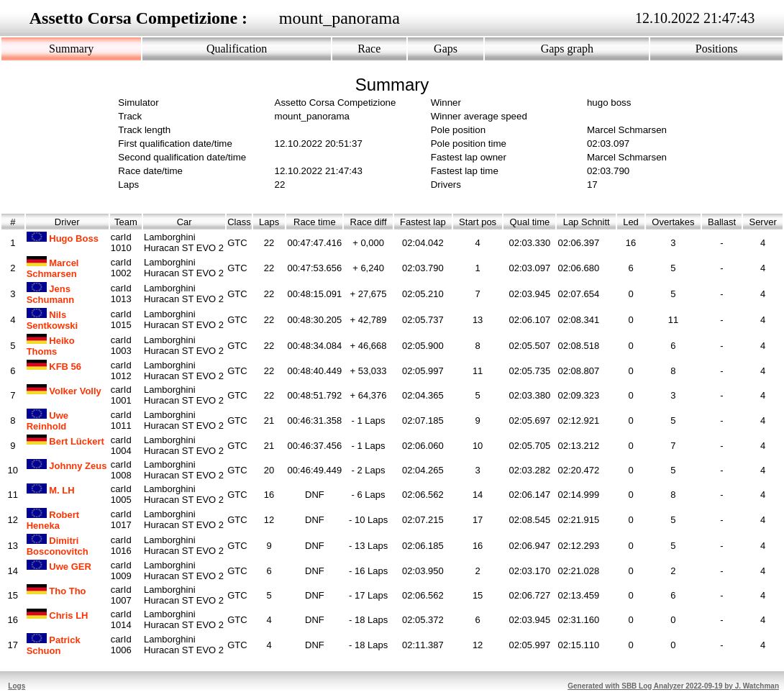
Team (126, 222)
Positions (717, 49)
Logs (17, 686)
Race (369, 49)
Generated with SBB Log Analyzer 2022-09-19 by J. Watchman (673, 686)
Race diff (368, 222)
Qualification (237, 49)
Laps (269, 222)
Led (631, 222)
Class (239, 222)
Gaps (446, 49)
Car (184, 222)
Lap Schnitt (586, 222)
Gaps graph (567, 49)
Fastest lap (423, 222)
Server (763, 222)
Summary (71, 49)
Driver (67, 222)
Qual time (529, 222)
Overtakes (673, 222)
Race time (315, 222)
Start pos (478, 222)
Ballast (722, 222)
